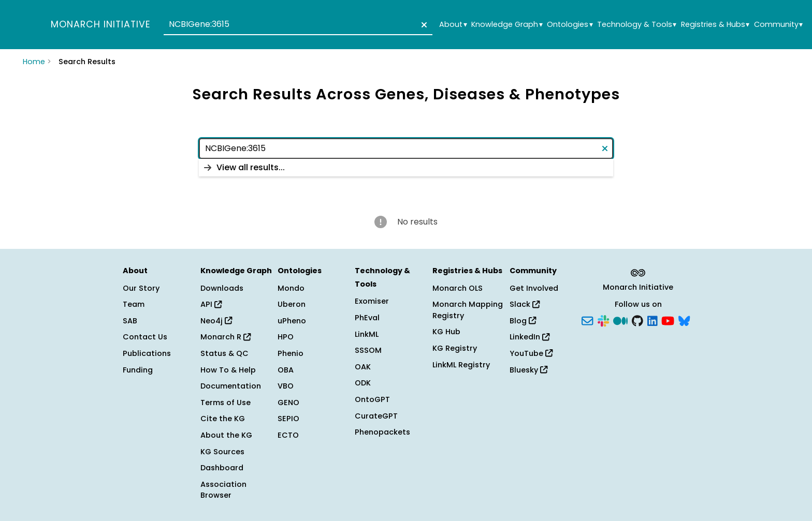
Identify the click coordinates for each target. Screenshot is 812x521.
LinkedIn (530, 337)
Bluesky (528, 370)
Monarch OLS (458, 288)
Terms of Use (226, 403)
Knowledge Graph (507, 25)
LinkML (367, 334)
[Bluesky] (684, 320)
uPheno (292, 321)
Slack (525, 304)
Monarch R (226, 337)
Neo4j (216, 321)
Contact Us (145, 337)
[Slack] (603, 320)
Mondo (291, 288)
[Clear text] (422, 25)
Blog (523, 321)
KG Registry (455, 348)
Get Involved (534, 288)
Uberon (292, 304)
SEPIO (288, 419)
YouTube (531, 353)
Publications (147, 353)
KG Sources (222, 452)
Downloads (222, 288)
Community (778, 25)
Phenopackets (382, 432)
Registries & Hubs (715, 25)
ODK (363, 383)
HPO (286, 337)
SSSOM (368, 350)
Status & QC (224, 353)
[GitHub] (637, 320)
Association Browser (223, 490)
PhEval (367, 318)
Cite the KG (223, 419)
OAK (363, 367)
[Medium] (620, 320)
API (211, 304)
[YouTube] (668, 320)
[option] (406, 168)
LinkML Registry (461, 365)
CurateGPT (376, 416)
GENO (288, 403)
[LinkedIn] (653, 320)
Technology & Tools (637, 25)
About (453, 25)
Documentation (231, 386)
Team (134, 304)
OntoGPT (372, 399)
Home (34, 62)
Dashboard (222, 468)
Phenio (291, 353)
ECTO (288, 435)
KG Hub (446, 332)
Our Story (141, 288)
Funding (138, 370)
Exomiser (372, 301)
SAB (130, 321)
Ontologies (570, 25)
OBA (286, 370)
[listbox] (406, 168)
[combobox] (298, 25)
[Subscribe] (587, 320)
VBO (286, 386)
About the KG (226, 435)
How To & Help (228, 370)
